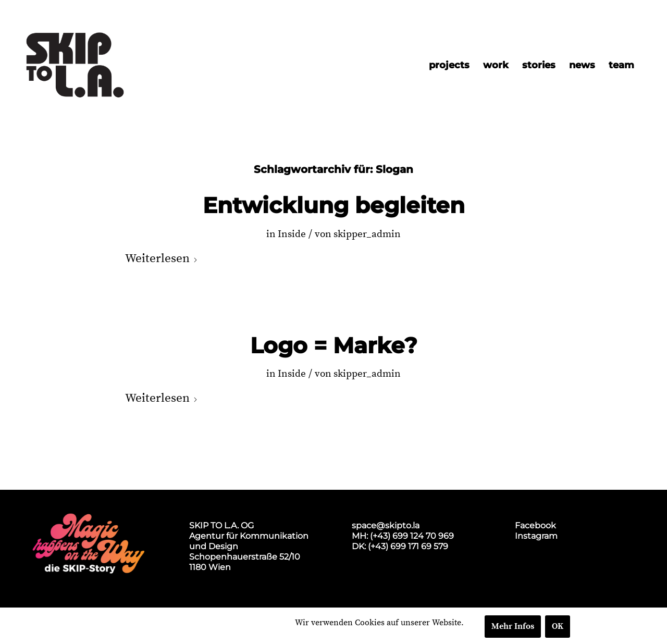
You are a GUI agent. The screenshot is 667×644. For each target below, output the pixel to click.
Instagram (536, 536)
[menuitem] (449, 65)
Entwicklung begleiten (334, 205)
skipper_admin (367, 234)
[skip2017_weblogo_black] (75, 65)
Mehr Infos (513, 626)
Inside (292, 234)
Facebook (535, 525)
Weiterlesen (162, 259)
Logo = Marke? (334, 345)
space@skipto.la (386, 525)
